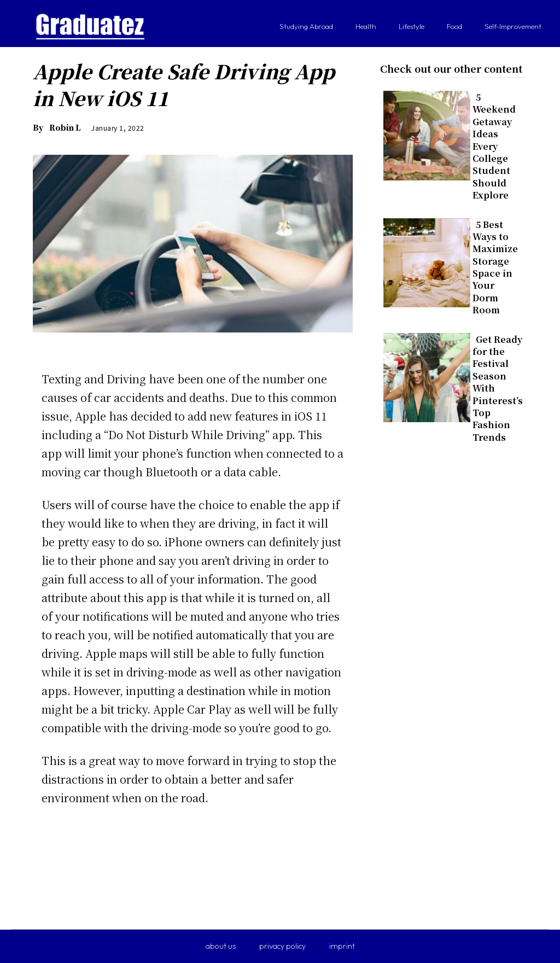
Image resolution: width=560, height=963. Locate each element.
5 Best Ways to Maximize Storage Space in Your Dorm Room (495, 267)
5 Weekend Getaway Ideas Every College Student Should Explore (494, 146)
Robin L (65, 127)
